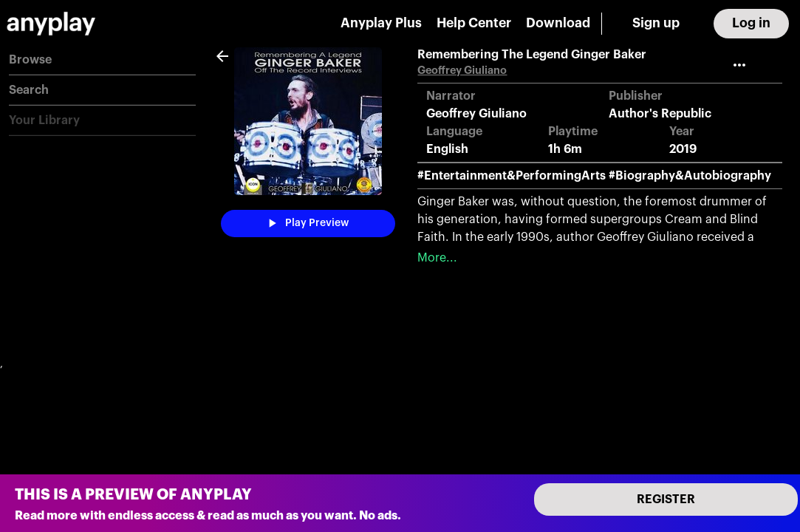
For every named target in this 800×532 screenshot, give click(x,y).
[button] (102, 60)
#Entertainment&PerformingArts (512, 176)
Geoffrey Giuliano (462, 71)
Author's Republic (660, 114)
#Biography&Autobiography (690, 176)
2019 (683, 149)
